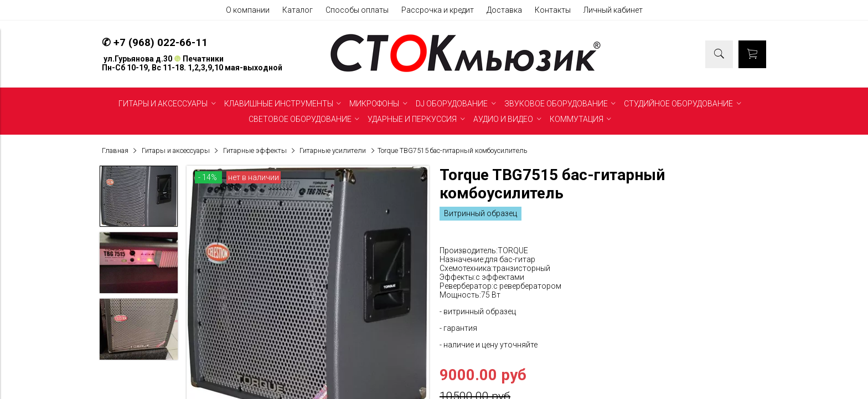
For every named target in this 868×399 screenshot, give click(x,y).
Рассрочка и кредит (438, 10)
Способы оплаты (357, 10)
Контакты (553, 10)
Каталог (298, 10)
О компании (248, 10)
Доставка (504, 10)
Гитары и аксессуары (176, 150)
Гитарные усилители (333, 150)
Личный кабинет (613, 10)
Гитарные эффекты (255, 150)
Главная (115, 150)
